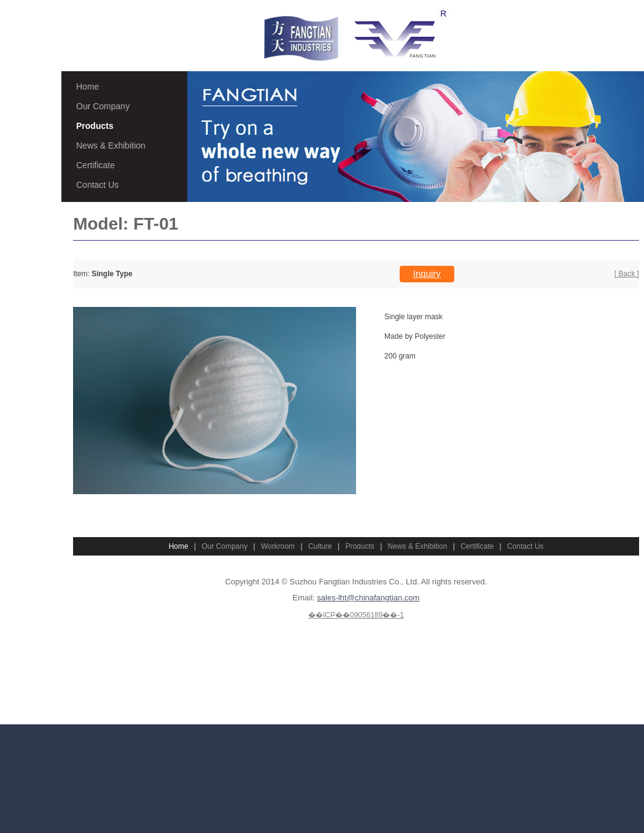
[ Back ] (627, 274)
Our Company (103, 106)
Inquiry (427, 273)
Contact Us (97, 185)
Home (87, 87)
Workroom (278, 546)
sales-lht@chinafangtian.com (368, 598)
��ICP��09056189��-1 (356, 615)
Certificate (95, 165)
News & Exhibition (111, 145)
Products (95, 126)
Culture (320, 546)
